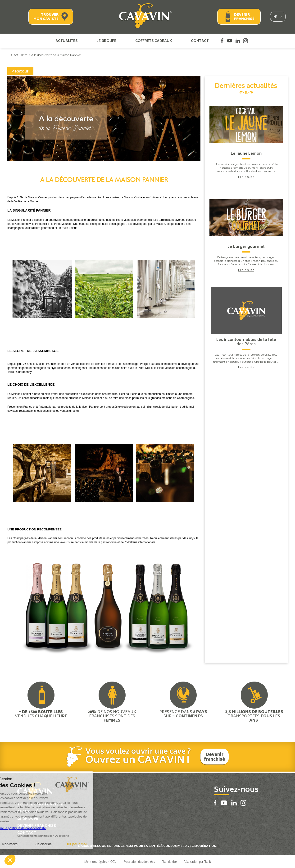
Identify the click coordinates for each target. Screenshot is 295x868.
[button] (10, 860)
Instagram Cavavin (245, 41)
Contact (200, 41)
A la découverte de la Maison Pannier (56, 55)
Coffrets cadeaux (154, 41)
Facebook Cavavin (222, 41)
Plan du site (169, 862)
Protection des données (139, 862)
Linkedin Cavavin (238, 41)
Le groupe (107, 41)
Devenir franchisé (244, 17)
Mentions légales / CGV (100, 862)
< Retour (20, 72)
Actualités (67, 41)
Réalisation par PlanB (197, 862)
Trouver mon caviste (46, 17)
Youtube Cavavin (230, 41)
